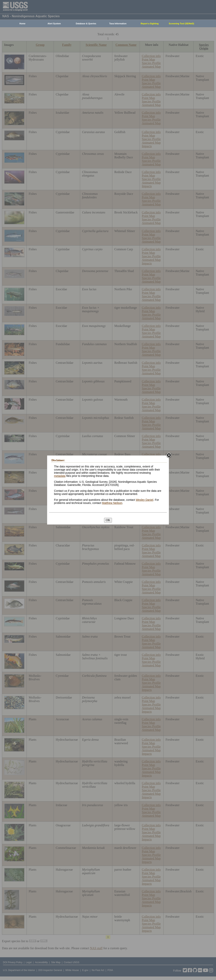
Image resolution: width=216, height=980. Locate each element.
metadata (60, 476)
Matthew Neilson (112, 503)
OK (108, 520)
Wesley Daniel (144, 500)
